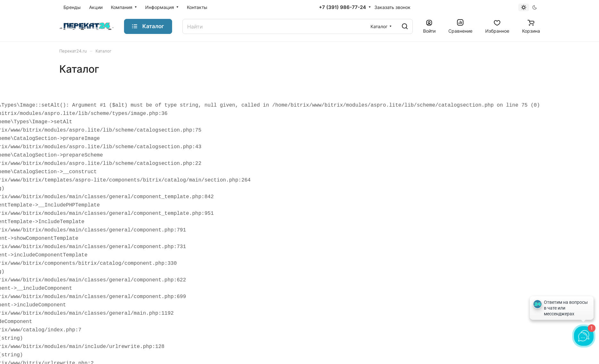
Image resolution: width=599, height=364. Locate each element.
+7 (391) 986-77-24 (342, 7)
